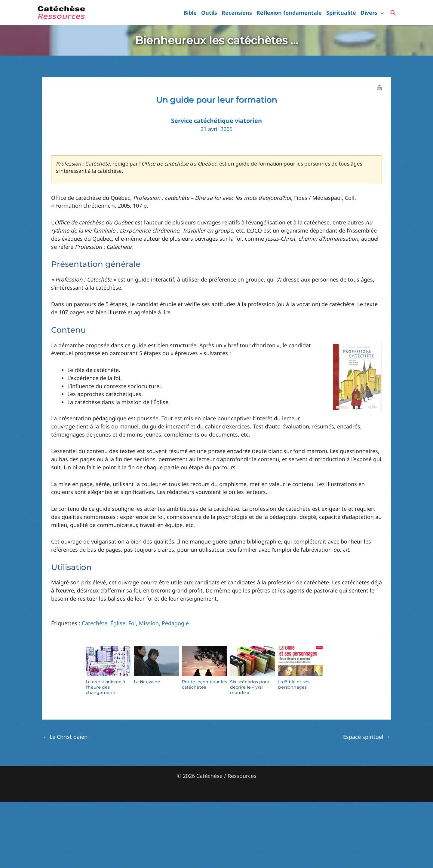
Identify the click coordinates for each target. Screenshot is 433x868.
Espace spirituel (367, 737)
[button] (381, 13)
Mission (149, 623)
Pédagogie (175, 623)
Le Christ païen (65, 737)
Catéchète (95, 623)
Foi (132, 623)
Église (118, 623)
